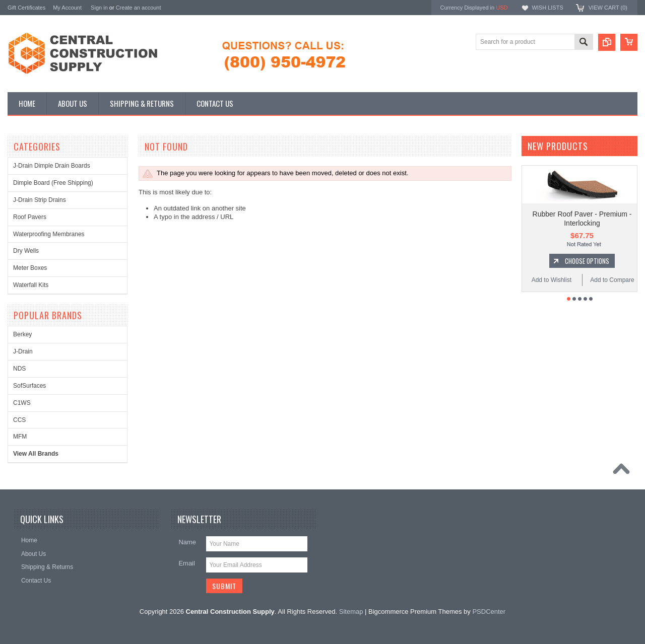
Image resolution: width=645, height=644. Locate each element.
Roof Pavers (30, 217)
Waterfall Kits (31, 285)
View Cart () (608, 8)
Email (187, 563)
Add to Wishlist (552, 290)
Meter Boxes (30, 268)
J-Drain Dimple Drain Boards (52, 166)
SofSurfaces (29, 386)
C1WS (22, 403)
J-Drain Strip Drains (40, 200)
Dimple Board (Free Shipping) (53, 183)
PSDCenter (489, 612)
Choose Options (587, 271)
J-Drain (23, 351)
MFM (20, 437)
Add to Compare (612, 290)
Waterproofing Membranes (49, 234)
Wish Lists (547, 8)
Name (187, 542)
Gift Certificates (26, 8)
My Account (67, 8)
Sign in (99, 8)
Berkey (22, 334)
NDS (19, 369)
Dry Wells (26, 251)
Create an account (139, 8)
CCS (19, 420)
